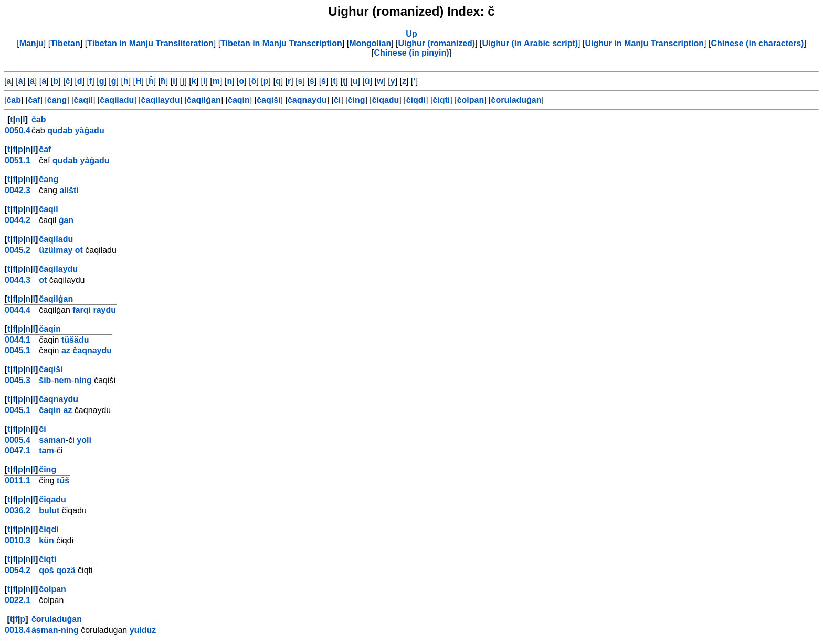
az (66, 350)
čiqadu (386, 100)
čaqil (83, 100)
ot (79, 250)
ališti (69, 190)
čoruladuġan (516, 100)
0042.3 (18, 190)
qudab (60, 130)
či (337, 100)
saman (52, 440)
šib (45, 380)
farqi (82, 310)
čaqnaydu (307, 100)
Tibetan (65, 43)
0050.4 (18, 130)
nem (63, 380)
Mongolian (370, 43)
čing (357, 100)
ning (83, 380)
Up (411, 34)
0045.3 (18, 380)
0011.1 (18, 481)
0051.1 (18, 160)
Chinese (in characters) (757, 43)
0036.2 (18, 510)
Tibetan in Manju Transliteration (150, 43)
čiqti (441, 100)
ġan (66, 220)
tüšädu (75, 340)
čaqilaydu (161, 100)
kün (46, 540)
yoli (84, 440)
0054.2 (18, 570)
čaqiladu (117, 100)
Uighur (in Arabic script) (530, 43)
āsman (45, 630)
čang (57, 100)
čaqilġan (204, 100)
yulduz (143, 630)
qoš (46, 570)
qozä (66, 570)
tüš (63, 481)
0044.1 (18, 340)
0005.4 (18, 440)
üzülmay (56, 250)
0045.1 (18, 350)
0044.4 (18, 310)
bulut (49, 510)
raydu (104, 310)
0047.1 (18, 451)
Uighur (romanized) (437, 43)
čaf (34, 100)
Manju (31, 43)
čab (14, 100)
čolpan (471, 100)
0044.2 (18, 220)
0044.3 (18, 280)
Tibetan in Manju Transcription (281, 43)
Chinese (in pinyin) (411, 53)
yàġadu (90, 130)
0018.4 (18, 630)
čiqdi (416, 100)
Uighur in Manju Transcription (644, 43)
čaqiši (268, 100)
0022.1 (18, 600)
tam (46, 451)
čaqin (239, 100)
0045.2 (18, 250)
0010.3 (18, 540)
